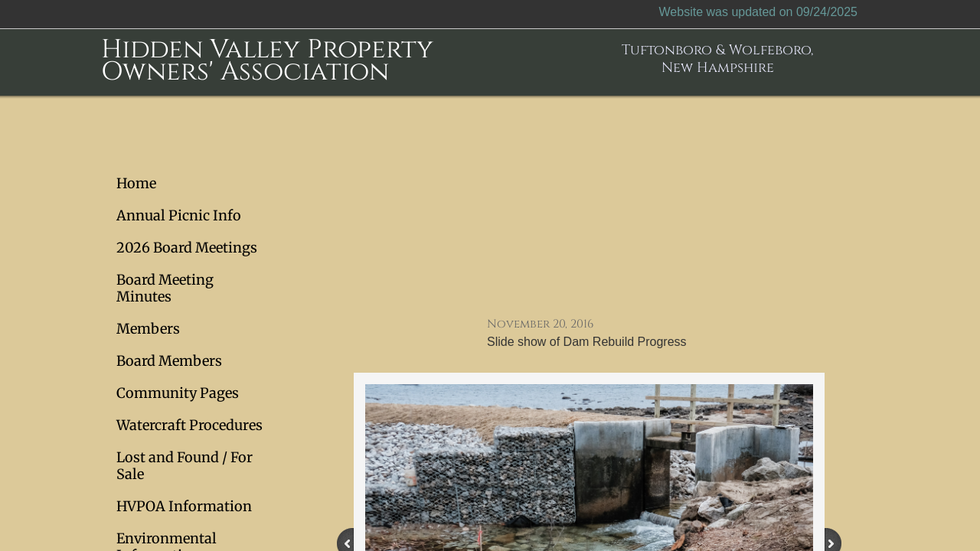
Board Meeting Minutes (165, 288)
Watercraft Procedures (189, 425)
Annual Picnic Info (179, 215)
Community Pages (178, 393)
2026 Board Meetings (187, 248)
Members (148, 329)
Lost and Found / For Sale (185, 466)
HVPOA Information (184, 506)
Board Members (169, 361)
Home (136, 183)
